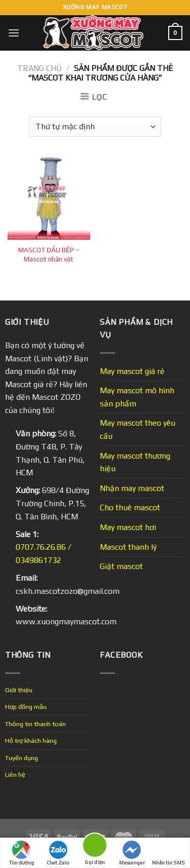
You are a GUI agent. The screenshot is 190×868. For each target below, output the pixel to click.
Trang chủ (40, 68)
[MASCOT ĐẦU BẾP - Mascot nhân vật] (49, 198)
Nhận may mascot (132, 488)
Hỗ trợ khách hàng (31, 741)
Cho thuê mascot (130, 507)
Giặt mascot (121, 566)
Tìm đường (22, 853)
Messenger (132, 853)
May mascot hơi (128, 527)
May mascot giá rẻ (132, 371)
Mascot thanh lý (128, 547)
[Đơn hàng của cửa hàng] (95, 127)
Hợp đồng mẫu (26, 707)
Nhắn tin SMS (168, 853)
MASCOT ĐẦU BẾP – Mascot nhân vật (49, 254)
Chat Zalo (58, 853)
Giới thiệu (19, 690)
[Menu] (14, 33)
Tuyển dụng (22, 758)
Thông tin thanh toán (35, 724)
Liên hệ (15, 775)
